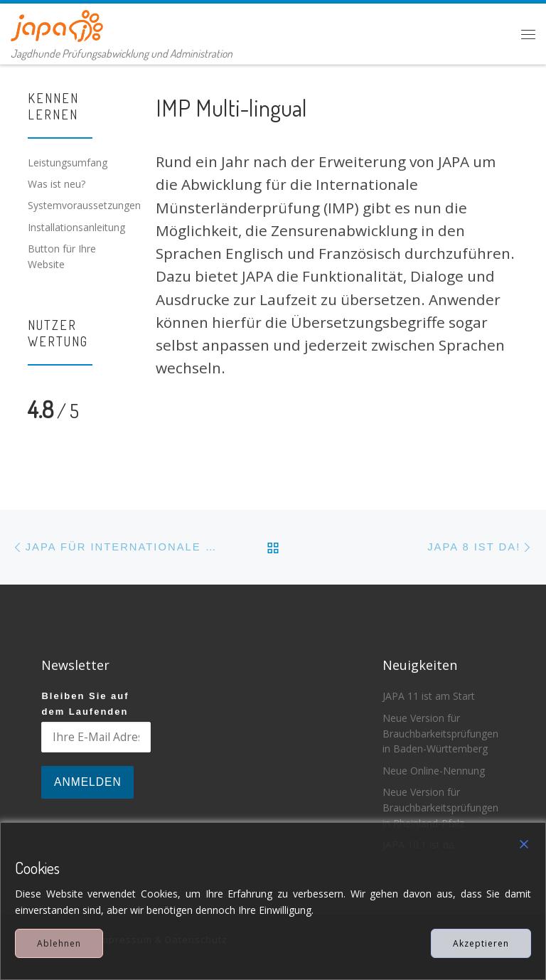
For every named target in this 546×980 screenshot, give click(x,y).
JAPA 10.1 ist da (418, 845)
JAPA (76, 939)
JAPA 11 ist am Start (429, 696)
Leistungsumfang (68, 163)
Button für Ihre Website (62, 256)
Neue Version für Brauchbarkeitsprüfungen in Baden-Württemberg (440, 733)
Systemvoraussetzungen (84, 205)
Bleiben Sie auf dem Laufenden (85, 703)
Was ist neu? (57, 184)
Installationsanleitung (76, 227)
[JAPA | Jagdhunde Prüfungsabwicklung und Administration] (57, 23)
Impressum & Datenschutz (162, 939)
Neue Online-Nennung (434, 771)
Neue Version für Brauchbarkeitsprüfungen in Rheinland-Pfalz (440, 807)
